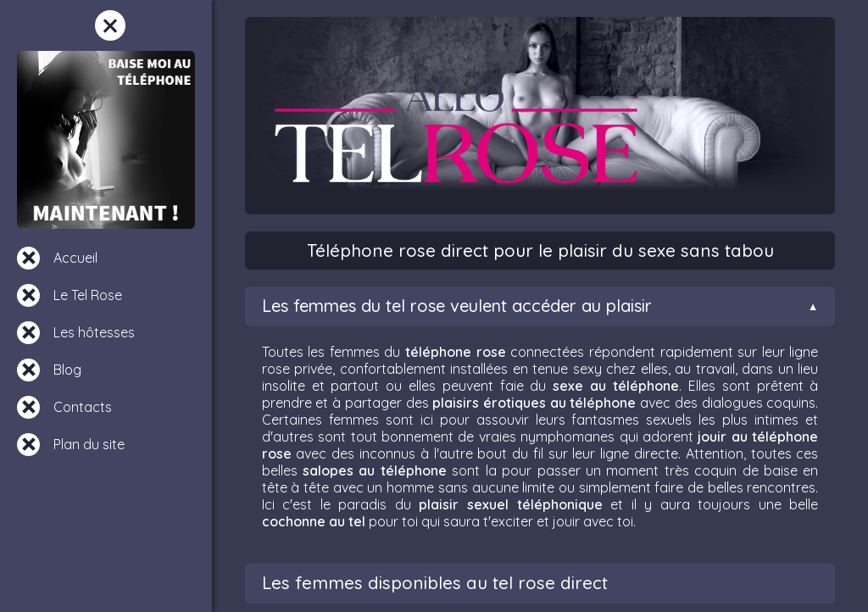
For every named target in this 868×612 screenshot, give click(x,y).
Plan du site (89, 444)
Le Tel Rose (88, 295)
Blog (67, 370)
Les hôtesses (94, 332)
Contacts (83, 407)
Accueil (75, 258)
